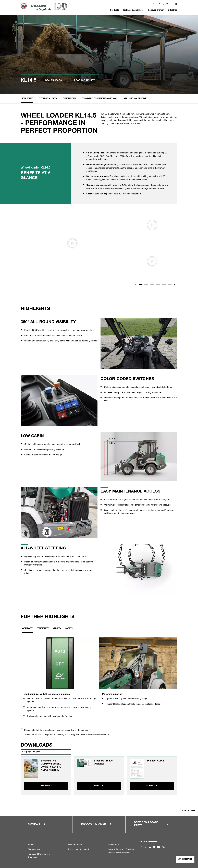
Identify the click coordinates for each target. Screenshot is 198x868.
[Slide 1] (141, 284)
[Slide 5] (164, 284)
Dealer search (54, 81)
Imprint (31, 845)
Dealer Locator (146, 4)
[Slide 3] (152, 284)
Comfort (27, 629)
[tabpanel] (60, 680)
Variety (57, 629)
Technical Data (48, 99)
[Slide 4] (158, 284)
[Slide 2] (146, 284)
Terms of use (34, 849)
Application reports (135, 99)
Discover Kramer (156, 10)
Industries (172, 10)
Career (155, 4)
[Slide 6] (170, 284)
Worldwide (170, 4)
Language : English (31, 752)
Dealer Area (113, 845)
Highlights (27, 99)
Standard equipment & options (100, 99)
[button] (136, 285)
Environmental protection (80, 849)
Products (115, 10)
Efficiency (43, 629)
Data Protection (75, 845)
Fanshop (162, 4)
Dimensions (69, 99)
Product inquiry (85, 81)
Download (46, 786)
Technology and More (133, 10)
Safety (69, 629)
